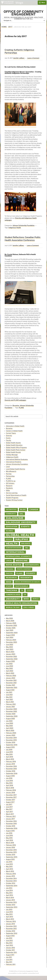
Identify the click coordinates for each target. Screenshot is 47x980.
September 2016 (12, 828)
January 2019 (10, 764)
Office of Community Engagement (23, 13)
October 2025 (11, 628)
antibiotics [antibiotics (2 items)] (11, 509)
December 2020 (11, 709)
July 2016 (9, 833)
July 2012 (9, 938)
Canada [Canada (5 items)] (34, 510)
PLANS (21, 408)
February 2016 (11, 845)
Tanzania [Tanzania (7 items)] (12, 590)
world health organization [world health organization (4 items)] (21, 603)
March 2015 (10, 871)
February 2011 (11, 964)
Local (8, 467)
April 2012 (10, 945)
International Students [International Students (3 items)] (18, 556)
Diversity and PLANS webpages (15, 400)
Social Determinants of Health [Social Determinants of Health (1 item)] (27, 582)
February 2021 (11, 704)
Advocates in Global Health (15, 426)
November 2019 (11, 740)
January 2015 (10, 876)
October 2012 (11, 931)
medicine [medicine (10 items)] (22, 561)
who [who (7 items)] (26, 599)
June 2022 (10, 666)
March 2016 (10, 843)
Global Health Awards (13, 443)
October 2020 (11, 714)
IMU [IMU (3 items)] (27, 548)
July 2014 (9, 888)
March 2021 (10, 702)
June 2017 (9, 807)
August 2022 (10, 661)
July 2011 (9, 957)
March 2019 (10, 759)
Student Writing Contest (14, 500)
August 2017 (10, 802)
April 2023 (10, 649)
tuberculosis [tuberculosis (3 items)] (13, 595)
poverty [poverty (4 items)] (31, 573)
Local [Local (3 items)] (9, 561)
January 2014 (10, 900)
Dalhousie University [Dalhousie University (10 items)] (21, 522)
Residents (9, 488)
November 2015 (11, 852)
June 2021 (9, 695)
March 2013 (10, 919)
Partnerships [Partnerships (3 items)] (32, 565)
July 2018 (9, 778)
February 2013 (11, 921)
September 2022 (12, 659)
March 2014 (10, 898)
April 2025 (10, 630)
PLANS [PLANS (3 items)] (20, 573)
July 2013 (9, 910)
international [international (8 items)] (15, 552)
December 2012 (11, 926)
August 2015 (10, 859)
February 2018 (11, 790)
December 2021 (11, 680)
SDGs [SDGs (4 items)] (9, 582)
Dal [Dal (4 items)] (22, 514)
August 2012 (10, 936)
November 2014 (11, 881)
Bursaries (16, 406)
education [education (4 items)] (12, 527)
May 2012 (9, 943)
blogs (19, 3)
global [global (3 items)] (10, 531)
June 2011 (9, 960)
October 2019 (11, 742)
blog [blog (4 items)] (23, 510)
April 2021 (10, 700)
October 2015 (11, 855)
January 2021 (10, 707)
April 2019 (10, 757)
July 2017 (9, 805)
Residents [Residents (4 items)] (26, 578)
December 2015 (11, 850)
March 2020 (10, 731)
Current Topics (11, 433)
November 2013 (11, 902)
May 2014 (9, 893)
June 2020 (10, 723)
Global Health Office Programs (16, 448)
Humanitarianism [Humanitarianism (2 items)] (14, 548)
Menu (43, 3)
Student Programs (12, 498)
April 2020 (10, 728)
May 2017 (9, 809)
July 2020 (9, 721)
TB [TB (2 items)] (22, 590)
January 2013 (10, 924)
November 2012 (11, 929)
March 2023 (10, 652)
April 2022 (10, 671)
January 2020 (11, 735)
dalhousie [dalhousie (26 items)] (15, 518)
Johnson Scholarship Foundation (24, 225)
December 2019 (11, 738)
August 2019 (10, 747)
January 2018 (10, 793)
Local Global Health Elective (16, 469)
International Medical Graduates (17, 459)
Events (8, 438)
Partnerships (10, 476)
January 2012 (10, 948)
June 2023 (10, 645)
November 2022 (11, 657)
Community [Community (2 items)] (11, 514)
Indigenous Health (15, 228)
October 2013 (11, 905)
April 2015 (10, 869)
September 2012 (12, 933)
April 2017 (10, 812)
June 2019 (9, 752)
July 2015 (9, 862)
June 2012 (9, 941)
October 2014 (11, 883)
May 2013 (9, 914)
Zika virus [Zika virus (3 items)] (29, 607)
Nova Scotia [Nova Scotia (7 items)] (14, 565)
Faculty (9, 440)
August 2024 (10, 635)
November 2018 (11, 769)
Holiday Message (12, 455)
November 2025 (12, 626)
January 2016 (10, 847)
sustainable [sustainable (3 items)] (22, 586)
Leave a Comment (33, 58)
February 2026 (11, 623)
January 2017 (10, 819)
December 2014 (11, 879)
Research (9, 486)
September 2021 (12, 688)
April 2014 (10, 895)
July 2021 (9, 692)
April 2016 (10, 840)
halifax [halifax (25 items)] (22, 539)
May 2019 (9, 754)
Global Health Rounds (13, 452)
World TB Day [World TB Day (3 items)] (13, 607)
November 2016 (11, 824)
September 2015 (12, 857)
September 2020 (12, 716)
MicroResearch (11, 471)
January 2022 (11, 678)
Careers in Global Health (14, 431)
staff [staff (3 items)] (9, 586)
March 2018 (10, 788)
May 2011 (9, 962)
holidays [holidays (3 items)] (26, 544)
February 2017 (11, 816)
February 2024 (11, 640)
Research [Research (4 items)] (11, 578)
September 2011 (11, 953)
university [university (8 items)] (13, 599)
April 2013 (10, 917)
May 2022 (9, 668)
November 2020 (11, 711)
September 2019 (12, 745)
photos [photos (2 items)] (9, 573)
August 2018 (10, 776)
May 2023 (9, 647)
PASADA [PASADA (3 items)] (10, 569)
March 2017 (10, 814)
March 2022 (10, 673)
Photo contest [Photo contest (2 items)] (24, 569)
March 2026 (10, 621)
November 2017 (11, 797)
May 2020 (9, 726)
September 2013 (12, 907)
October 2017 (11, 800)
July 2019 (9, 750)
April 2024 (10, 637)
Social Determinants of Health (16, 495)
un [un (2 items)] (25, 595)
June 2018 (9, 781)
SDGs (8, 491)
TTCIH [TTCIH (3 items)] (30, 590)
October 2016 (11, 826)
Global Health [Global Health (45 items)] (20, 535)
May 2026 (9, 618)
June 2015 (9, 864)
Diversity (9, 436)
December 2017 (11, 795)
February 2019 (11, 762)
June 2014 (9, 890)
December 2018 (11, 766)
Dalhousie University (7, 3)
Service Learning (12, 493)
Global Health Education (14, 445)
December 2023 (11, 642)
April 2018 (10, 785)
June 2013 (9, 912)
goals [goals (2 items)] (9, 539)
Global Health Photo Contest (16, 450)
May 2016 (9, 838)
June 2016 (9, 836)
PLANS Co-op (11, 481)
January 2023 (11, 654)
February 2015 (11, 874)
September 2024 (12, 633)
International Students (14, 462)
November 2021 (11, 683)
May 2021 (9, 697)
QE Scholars (10, 483)
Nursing (9, 474)
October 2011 (10, 950)
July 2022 (9, 664)
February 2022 (11, 676)
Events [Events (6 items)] (25, 527)
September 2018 (12, 773)
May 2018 (9, 783)
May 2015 (9, 867)
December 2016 (11, 821)
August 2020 (10, 719)
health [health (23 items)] (12, 544)
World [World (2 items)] (36, 599)
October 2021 (11, 685)
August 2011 (10, 955)
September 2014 (12, 886)
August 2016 (10, 831)
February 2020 (11, 733)
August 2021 (10, 690)
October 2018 (11, 771)
